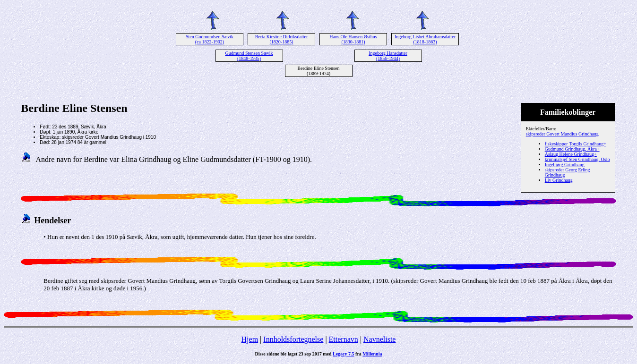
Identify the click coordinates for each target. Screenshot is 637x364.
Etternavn (344, 339)
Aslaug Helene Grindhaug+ (571, 154)
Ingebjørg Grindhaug (565, 165)
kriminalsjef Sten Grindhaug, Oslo (577, 159)
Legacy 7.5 (344, 354)
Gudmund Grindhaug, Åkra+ (572, 149)
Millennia (372, 354)
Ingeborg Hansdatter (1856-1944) (388, 56)
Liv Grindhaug (559, 180)
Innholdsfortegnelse (293, 339)
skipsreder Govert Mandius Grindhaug (562, 134)
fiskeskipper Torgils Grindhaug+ (576, 144)
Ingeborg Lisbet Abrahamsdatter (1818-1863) (425, 39)
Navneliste (379, 339)
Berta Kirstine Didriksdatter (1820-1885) (282, 39)
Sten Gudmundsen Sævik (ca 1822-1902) (210, 39)
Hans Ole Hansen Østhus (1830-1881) (353, 39)
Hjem (250, 339)
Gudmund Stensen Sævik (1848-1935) (249, 56)
